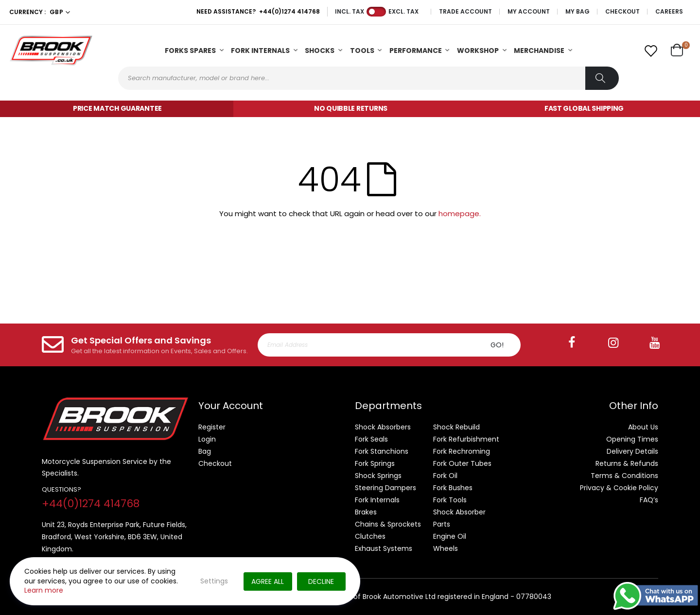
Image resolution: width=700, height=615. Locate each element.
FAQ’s (649, 500)
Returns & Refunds (627, 463)
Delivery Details (632, 451)
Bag (205, 451)
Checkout (622, 12)
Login (207, 439)
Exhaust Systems (384, 548)
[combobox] (368, 78)
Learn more (44, 590)
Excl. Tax (403, 12)
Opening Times (632, 439)
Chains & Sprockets (388, 524)
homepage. (460, 214)
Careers (669, 12)
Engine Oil (450, 536)
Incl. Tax (350, 12)
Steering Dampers (385, 488)
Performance (416, 51)
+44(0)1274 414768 (289, 11)
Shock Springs (378, 476)
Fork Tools (450, 500)
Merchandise (539, 51)
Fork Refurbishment (466, 439)
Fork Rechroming (462, 451)
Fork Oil (445, 476)
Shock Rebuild (456, 427)
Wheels (446, 548)
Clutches (370, 536)
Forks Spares (190, 51)
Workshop (478, 51)
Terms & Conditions (624, 476)
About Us (643, 427)
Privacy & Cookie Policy (619, 488)
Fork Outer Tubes (462, 463)
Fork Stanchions (382, 451)
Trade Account (465, 12)
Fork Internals (260, 51)
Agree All (268, 581)
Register (212, 427)
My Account (529, 12)
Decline (321, 581)
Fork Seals (371, 439)
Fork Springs (375, 463)
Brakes (366, 512)
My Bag (577, 12)
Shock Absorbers (383, 427)
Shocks (320, 51)
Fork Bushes (453, 488)
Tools (362, 51)
